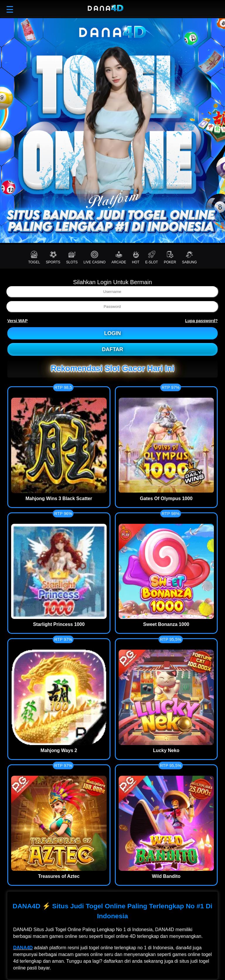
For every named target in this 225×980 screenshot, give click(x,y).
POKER (170, 258)
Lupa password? (201, 321)
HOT (135, 258)
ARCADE (119, 258)
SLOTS (72, 258)
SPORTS (53, 258)
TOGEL (34, 258)
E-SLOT (152, 258)
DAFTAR (113, 349)
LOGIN (113, 333)
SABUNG (189, 258)
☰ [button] (10, 10)
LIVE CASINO (94, 258)
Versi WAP (17, 321)
